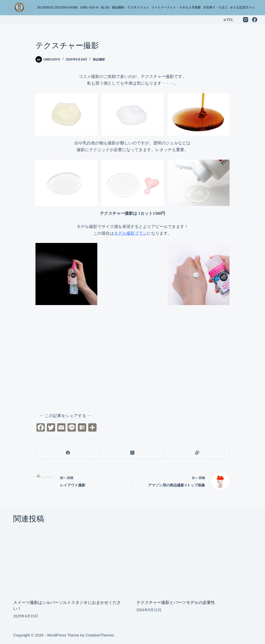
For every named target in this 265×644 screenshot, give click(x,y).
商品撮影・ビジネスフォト (130, 8)
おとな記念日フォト (244, 8)
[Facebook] (255, 20)
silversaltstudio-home (57, 8)
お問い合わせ (89, 8)
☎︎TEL (228, 20)
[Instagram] (246, 20)
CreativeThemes (100, 635)
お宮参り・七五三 (215, 8)
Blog (105, 8)
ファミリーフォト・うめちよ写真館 (176, 8)
